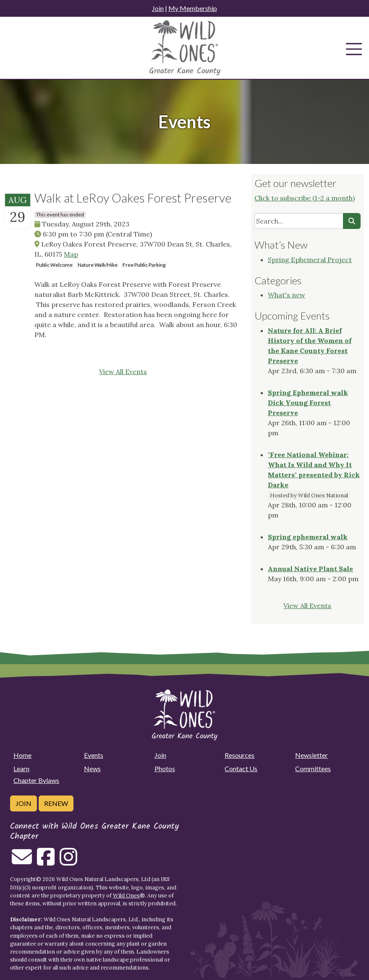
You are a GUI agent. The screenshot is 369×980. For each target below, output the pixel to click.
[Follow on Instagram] (68, 862)
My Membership (193, 8)
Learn (21, 768)
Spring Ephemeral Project (310, 260)
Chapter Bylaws (36, 780)
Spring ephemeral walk (308, 537)
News (92, 768)
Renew (56, 803)
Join (158, 8)
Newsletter (311, 755)
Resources (239, 755)
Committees (313, 768)
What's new (287, 295)
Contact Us (241, 768)
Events (94, 755)
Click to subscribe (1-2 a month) (305, 198)
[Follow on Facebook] (46, 862)
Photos (165, 768)
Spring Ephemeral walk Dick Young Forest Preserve (308, 403)
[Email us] (22, 862)
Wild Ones (126, 896)
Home (22, 755)
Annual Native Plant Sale (310, 569)
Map (71, 254)
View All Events (123, 372)
